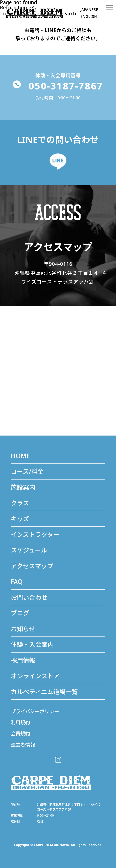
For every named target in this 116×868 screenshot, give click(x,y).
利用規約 (21, 722)
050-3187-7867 (58, 86)
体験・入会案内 (32, 644)
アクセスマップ (32, 566)
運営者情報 (23, 745)
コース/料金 (27, 471)
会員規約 (21, 734)
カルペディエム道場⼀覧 (44, 692)
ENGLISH (89, 16)
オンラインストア (35, 676)
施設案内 (23, 487)
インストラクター (35, 534)
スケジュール (29, 550)
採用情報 (23, 660)
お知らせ (23, 629)
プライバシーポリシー (36, 711)
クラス (20, 503)
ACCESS (58, 212)
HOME (20, 456)
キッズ (20, 519)
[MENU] (108, 8)
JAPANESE (89, 10)
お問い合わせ (29, 597)
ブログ (20, 613)
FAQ (17, 582)
